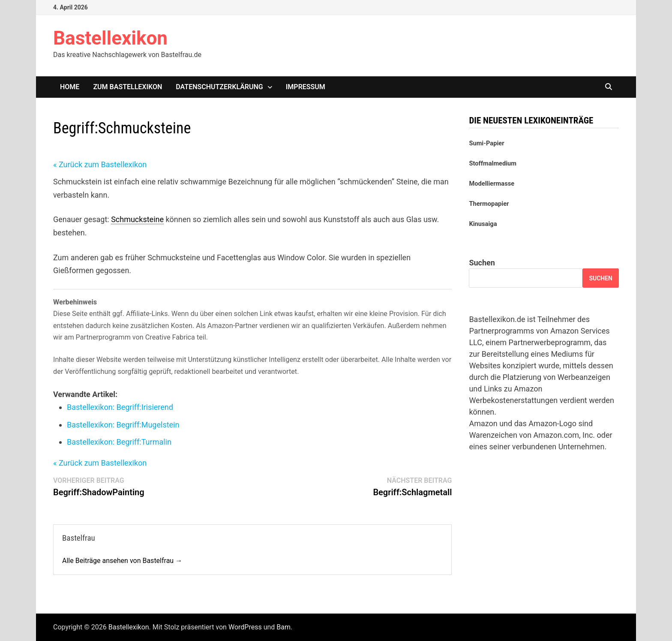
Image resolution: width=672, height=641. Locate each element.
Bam (283, 627)
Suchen (482, 263)
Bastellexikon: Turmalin (119, 442)
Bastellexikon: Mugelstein (123, 425)
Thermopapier (489, 204)
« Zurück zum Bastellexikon (100, 164)
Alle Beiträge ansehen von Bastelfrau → (122, 561)
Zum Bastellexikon (127, 87)
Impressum (306, 87)
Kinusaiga (483, 224)
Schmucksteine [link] (137, 219)
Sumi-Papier (486, 143)
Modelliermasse (492, 184)
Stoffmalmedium (493, 163)
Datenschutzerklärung (219, 87)
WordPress (245, 627)
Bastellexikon (110, 38)
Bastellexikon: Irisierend (120, 407)
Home (70, 87)
